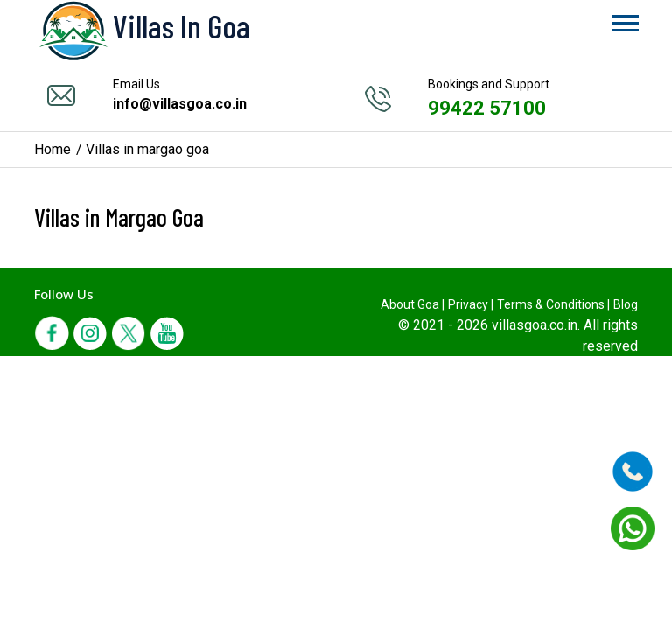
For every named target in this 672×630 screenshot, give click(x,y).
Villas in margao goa (147, 149)
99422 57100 (487, 108)
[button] (624, 20)
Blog (626, 304)
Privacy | (471, 304)
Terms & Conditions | (553, 304)
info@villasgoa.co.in (180, 104)
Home (52, 149)
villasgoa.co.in (535, 325)
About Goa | (413, 304)
